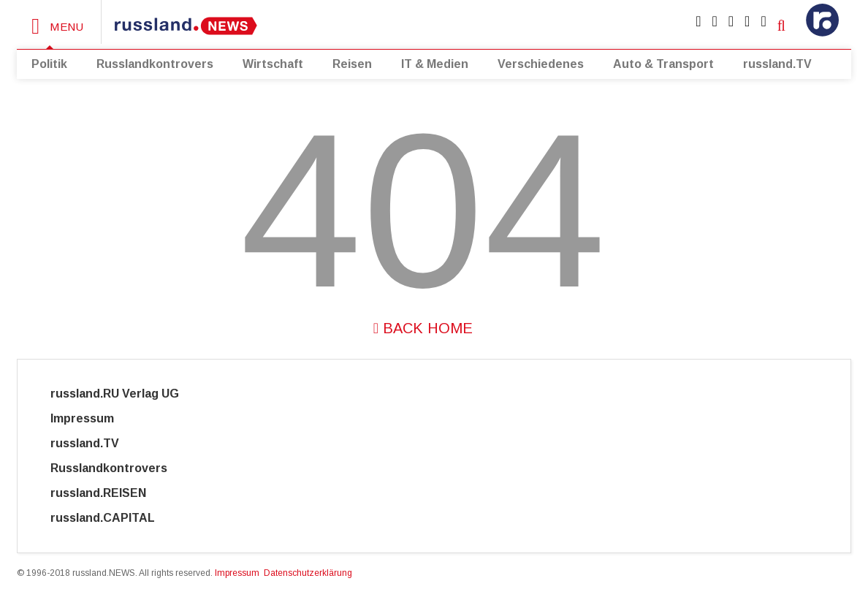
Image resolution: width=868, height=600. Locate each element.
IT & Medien (435, 64)
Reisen (352, 64)
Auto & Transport (663, 64)
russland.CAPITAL (111, 518)
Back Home (423, 328)
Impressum (95, 418)
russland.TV (777, 64)
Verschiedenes (541, 64)
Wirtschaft (273, 64)
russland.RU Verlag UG (115, 394)
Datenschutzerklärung (308, 573)
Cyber (216, 518)
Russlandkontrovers (155, 64)
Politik (49, 64)
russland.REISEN (107, 493)
